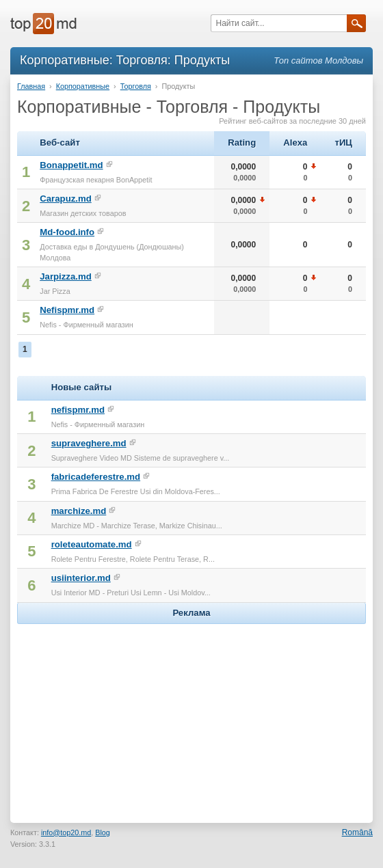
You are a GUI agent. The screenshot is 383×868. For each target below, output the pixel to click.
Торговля (136, 86)
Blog (103, 832)
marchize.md (79, 511)
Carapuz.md (65, 199)
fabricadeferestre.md (96, 477)
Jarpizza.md (66, 276)
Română (357, 832)
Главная (31, 86)
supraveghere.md (89, 443)
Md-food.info (67, 232)
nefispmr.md (78, 410)
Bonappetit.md (71, 165)
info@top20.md (66, 832)
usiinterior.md (81, 578)
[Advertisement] (191, 713)
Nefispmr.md (67, 310)
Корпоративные (83, 86)
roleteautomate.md (92, 544)
